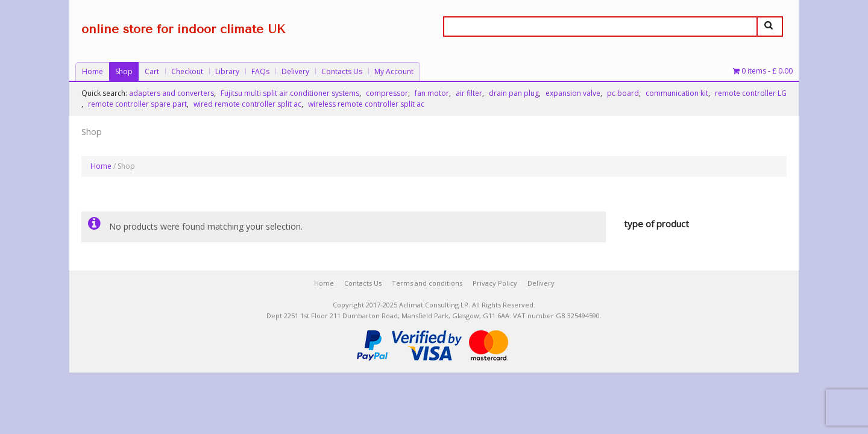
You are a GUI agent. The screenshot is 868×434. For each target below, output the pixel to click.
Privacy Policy (495, 283)
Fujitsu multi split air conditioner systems (290, 93)
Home (93, 71)
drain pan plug (514, 93)
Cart (152, 71)
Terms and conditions (427, 283)
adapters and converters (171, 93)
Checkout (187, 71)
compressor (387, 93)
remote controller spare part (137, 104)
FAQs (260, 71)
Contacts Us (342, 71)
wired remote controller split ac (247, 104)
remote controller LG (751, 93)
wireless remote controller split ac (366, 104)
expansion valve (573, 93)
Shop (124, 71)
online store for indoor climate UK (183, 29)
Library (227, 71)
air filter (469, 93)
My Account (394, 71)
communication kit (677, 93)
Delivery (295, 71)
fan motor (432, 93)
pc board (623, 93)
